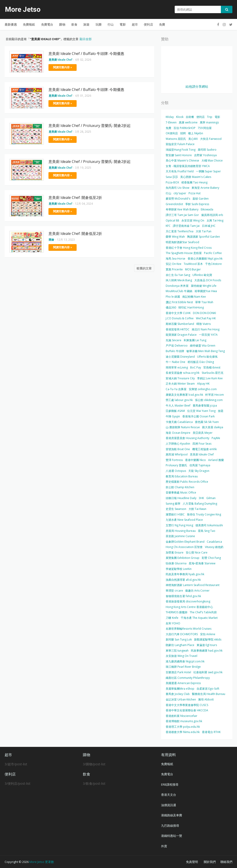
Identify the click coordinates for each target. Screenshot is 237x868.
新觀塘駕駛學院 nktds (208, 639)
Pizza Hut (195, 193)
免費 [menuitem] (162, 24)
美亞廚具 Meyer (203, 433)
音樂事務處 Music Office (181, 492)
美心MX (193, 139)
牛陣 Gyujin (173, 416)
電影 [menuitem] (123, 24)
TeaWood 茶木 (193, 264)
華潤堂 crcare (174, 591)
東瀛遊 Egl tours (207, 645)
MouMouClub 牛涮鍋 (179, 291)
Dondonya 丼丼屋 (177, 286)
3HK (201, 498)
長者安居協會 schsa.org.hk (183, 373)
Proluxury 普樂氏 (176, 465)
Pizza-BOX (172, 182)
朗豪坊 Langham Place (180, 645)
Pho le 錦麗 (173, 297)
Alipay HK (203, 384)
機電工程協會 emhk (204, 449)
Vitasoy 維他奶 (214, 547)
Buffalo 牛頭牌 (175, 351)
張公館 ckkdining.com (209, 400)
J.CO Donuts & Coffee (180, 318)
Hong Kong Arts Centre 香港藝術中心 (189, 607)
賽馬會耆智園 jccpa (205, 406)
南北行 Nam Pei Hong (206, 329)
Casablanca (214, 542)
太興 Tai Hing (215, 220)
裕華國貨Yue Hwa (206, 291)
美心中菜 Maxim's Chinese (182, 160)
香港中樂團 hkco (195, 460)
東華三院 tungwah (177, 651)
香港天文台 (169, 795)
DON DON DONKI (204, 313)
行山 (168, 193)
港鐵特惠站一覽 (172, 836)
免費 (168, 128)
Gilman (211, 498)
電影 (217, 117)
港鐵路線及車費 (172, 815)
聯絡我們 (226, 862)
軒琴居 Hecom (215, 395)
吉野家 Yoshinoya (205, 155)
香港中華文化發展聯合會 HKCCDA (187, 710)
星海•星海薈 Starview (202, 563)
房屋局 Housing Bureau (181, 531)
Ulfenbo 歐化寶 (202, 275)
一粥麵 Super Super (208, 171)
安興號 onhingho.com (203, 389)
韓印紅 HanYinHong (191, 307)
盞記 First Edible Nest (179, 302)
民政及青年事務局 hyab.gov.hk (185, 574)
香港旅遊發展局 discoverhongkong (188, 601)
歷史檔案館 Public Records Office (187, 482)
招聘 (183, 133)
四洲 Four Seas (202, 444)
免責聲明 (192, 862)
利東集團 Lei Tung (195, 340)
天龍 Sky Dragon (199, 471)
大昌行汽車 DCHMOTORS (182, 634)
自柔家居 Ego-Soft (208, 689)
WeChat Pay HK (206, 318)
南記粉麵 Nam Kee (194, 297)
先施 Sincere (174, 340)
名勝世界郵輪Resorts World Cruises (189, 629)
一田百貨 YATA (208, 335)
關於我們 (210, 862)
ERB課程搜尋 (170, 784)
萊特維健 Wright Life (204, 286)
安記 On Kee (174, 264)
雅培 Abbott (206, 699)
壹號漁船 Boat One (178, 449)
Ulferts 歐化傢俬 (207, 357)
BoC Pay (196, 367)
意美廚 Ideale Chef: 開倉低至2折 (75, 198)
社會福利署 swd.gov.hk (208, 672)
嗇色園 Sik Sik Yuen (207, 422)
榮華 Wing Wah (175, 237)
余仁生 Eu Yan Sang (178, 275)
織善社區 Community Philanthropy (188, 678)
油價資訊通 (169, 805)
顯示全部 (86, 39)
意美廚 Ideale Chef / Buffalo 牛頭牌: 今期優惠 (86, 54)
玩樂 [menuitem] (99, 24)
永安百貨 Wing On (193, 220)
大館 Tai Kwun (197, 509)
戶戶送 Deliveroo (177, 346)
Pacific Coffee (213, 253)
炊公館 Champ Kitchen (180, 487)
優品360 (171, 307)
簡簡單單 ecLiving (177, 367)
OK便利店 (172, 133)
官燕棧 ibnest (212, 367)
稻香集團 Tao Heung (194, 182)
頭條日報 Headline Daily (181, 498)
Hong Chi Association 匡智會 (184, 547)
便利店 (201, 117)
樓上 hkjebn (196, 133)
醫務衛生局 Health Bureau (209, 694)
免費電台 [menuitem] (47, 24)
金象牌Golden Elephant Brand (185, 542)
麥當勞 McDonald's (178, 199)
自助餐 (190, 117)
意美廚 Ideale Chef (202, 454)
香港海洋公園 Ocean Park (198, 416)
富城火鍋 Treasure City (180, 378)
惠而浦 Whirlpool (177, 454)
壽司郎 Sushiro (207, 150)
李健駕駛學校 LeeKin (179, 569)
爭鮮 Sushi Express (197, 204)
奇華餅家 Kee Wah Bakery (182, 209)
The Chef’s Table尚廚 (203, 612)
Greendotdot (174, 204)
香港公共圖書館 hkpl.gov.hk (205, 259)
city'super (180, 193)
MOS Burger (193, 269)
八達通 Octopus (176, 471)
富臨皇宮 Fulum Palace (180, 144)
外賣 (164, 846)
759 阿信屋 (205, 128)
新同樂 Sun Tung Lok (179, 639)
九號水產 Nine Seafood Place (184, 520)
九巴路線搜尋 (170, 826)
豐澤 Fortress (174, 460)
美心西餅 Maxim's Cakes (196, 177)
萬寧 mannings (209, 122)
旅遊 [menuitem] (86, 24)
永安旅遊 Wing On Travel (181, 656)
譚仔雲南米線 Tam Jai (186, 226)
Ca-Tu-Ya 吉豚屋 (176, 389)
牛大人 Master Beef (178, 406)
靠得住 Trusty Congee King (204, 514)
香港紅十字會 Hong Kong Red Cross (189, 248)
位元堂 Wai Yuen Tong (201, 411)
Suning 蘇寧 (173, 504)
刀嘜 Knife (172, 618)
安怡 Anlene (208, 634)
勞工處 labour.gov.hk (179, 400)
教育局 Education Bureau (182, 476)
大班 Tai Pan (204, 231)
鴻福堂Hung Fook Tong (181, 150)
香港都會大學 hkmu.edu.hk (183, 732)
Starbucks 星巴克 (213, 373)
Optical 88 (172, 220)
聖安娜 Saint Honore (179, 155)
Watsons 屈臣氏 (176, 139)
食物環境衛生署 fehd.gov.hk (183, 596)
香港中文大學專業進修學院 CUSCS (187, 705)
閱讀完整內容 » (63, 67)
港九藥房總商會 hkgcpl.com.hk (185, 661)
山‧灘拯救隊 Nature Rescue (183, 427)
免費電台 (167, 774)
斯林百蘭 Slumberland (180, 324)
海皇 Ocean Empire (178, 433)
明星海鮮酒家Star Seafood (182, 242)
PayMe (216, 438)
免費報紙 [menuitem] (29, 24)
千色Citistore (213, 264)
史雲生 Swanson (176, 509)
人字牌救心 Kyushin (178, 444)
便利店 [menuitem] (148, 24)
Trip (210, 117)
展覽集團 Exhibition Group (183, 558)
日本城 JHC (209, 226)
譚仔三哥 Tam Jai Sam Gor (182, 215)
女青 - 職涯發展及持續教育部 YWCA (188, 166)
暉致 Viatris (204, 324)
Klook (180, 117)
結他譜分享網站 (197, 86)
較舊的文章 (144, 268)
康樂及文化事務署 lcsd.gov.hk (184, 395)
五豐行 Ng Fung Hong (179, 525)
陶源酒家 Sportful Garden (204, 237)
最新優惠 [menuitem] (11, 24)
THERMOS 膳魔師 (177, 612)
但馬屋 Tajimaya (200, 465)
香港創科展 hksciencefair (181, 716)
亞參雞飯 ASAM (175, 411)
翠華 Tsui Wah (204, 302)
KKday (170, 117)
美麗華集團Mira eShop (180, 689)
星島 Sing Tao (207, 531)
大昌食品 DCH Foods (208, 280)
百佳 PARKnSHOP (184, 128)
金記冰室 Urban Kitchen (181, 699)
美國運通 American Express (183, 683)
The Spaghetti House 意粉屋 (184, 253)
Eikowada (207, 209)
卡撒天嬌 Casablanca (179, 422)
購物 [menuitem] (62, 24)
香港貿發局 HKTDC (178, 329)
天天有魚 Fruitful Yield (180, 171)
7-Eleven (171, 122)
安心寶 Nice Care (197, 552)
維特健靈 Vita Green (203, 346)
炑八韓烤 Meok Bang (179, 280)
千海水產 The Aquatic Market (199, 618)
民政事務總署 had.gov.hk (207, 651)
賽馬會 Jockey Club (178, 694)
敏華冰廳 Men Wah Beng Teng (206, 351)
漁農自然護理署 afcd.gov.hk (183, 580)
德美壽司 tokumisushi (209, 525)
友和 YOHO (173, 623)
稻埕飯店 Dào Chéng (201, 362)
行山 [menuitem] (111, 24)
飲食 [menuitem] (74, 24)
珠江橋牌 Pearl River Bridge (183, 667)
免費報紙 (167, 764)
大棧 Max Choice (212, 160)
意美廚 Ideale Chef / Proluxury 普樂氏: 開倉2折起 (90, 126)
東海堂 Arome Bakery (205, 188)
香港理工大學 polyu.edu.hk (183, 727)
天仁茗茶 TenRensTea (180, 231)
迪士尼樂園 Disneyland (180, 357)
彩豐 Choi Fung (211, 558)
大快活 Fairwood (211, 139)
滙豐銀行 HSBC (175, 514)
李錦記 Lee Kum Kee (210, 378)
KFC (168, 226)
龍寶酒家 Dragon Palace (181, 335)
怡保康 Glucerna (176, 563)
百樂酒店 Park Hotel (178, 672)
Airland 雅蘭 (216, 460)
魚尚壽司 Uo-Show (177, 188)
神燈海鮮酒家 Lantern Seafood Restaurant (193, 585)
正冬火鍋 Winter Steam (180, 384)
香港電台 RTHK (211, 732)
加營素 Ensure (175, 552)
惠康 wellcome (188, 122)
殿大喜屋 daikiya (213, 427)
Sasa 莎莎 (172, 177)
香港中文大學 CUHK (178, 313)
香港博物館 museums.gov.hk (184, 721)
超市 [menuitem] (135, 24)
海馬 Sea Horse (175, 259)
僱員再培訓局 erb (212, 215)
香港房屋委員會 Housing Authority (187, 438)
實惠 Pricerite (174, 269)
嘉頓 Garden (201, 199)
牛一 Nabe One (175, 362)
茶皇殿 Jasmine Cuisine (180, 536)
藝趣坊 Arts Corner (197, 591)
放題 (221, 411)
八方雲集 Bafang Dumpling (200, 504)
